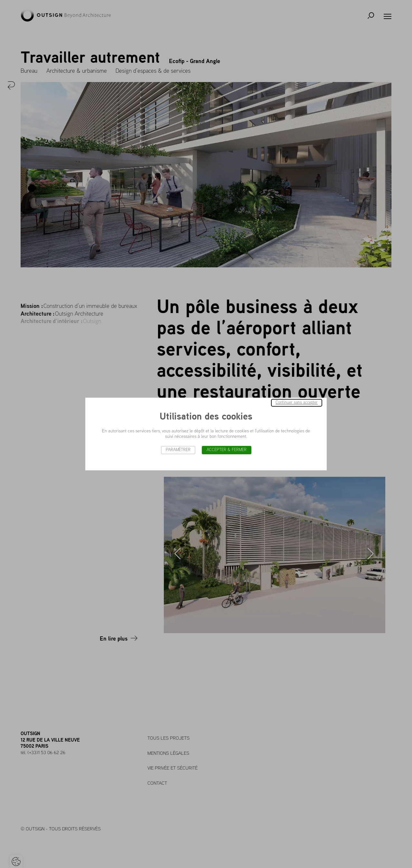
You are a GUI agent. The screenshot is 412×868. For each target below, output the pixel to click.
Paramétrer (178, 450)
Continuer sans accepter (297, 403)
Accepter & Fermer (227, 450)
